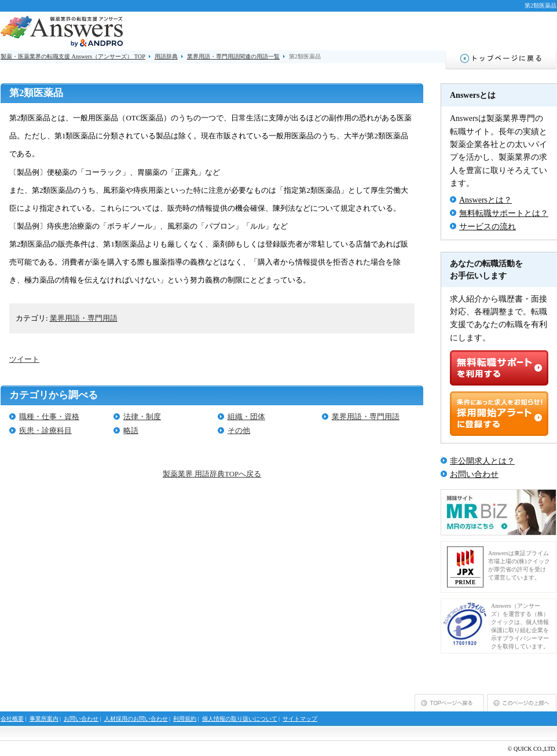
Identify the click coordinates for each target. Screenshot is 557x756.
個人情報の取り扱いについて (240, 719)
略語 (131, 430)
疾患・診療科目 (45, 430)
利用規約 (185, 719)
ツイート (24, 359)
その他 (239, 430)
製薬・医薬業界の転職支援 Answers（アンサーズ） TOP (73, 56)
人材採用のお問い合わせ (136, 719)
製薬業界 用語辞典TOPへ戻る (212, 474)
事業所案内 (44, 719)
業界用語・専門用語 (84, 318)
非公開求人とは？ (482, 461)
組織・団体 (246, 416)
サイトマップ (300, 719)
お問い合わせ (474, 474)
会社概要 (12, 719)
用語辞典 (166, 56)
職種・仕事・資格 (49, 416)
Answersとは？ (485, 200)
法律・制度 (142, 416)
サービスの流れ (488, 227)
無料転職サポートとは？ (504, 213)
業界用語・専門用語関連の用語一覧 (233, 56)
